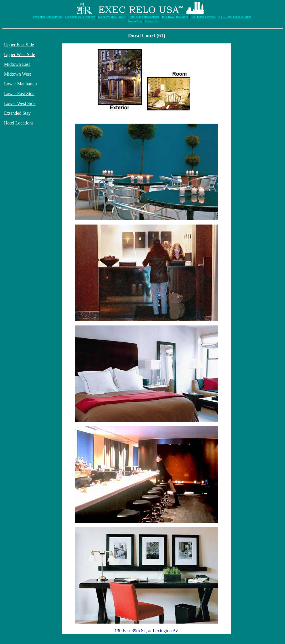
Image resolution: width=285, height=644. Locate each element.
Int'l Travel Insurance (175, 17)
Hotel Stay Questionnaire (144, 17)
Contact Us (152, 21)
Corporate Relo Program (80, 17)
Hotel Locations (19, 123)
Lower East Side (19, 94)
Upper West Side (20, 54)
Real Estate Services (203, 17)
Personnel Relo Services (48, 17)
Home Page (135, 21)
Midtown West (18, 74)
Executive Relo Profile (112, 17)
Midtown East (17, 64)
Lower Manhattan (20, 84)
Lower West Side (20, 103)
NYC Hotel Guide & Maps (235, 17)
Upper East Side (19, 45)
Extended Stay (17, 113)
